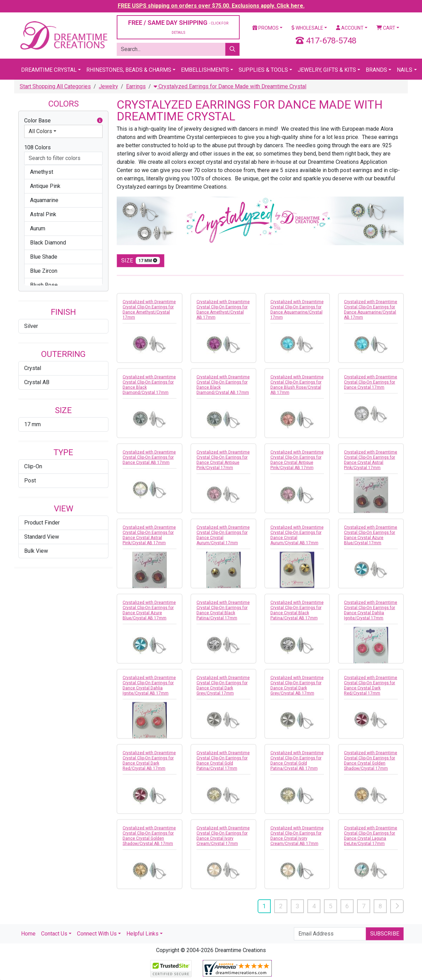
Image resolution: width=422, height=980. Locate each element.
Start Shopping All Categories (55, 86)
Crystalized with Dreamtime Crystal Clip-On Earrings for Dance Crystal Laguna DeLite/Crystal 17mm (371, 840)
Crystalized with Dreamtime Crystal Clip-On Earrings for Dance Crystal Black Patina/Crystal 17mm (223, 615)
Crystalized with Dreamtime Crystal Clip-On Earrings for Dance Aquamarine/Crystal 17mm (297, 314)
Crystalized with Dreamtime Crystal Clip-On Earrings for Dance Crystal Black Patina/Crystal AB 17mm (297, 615)
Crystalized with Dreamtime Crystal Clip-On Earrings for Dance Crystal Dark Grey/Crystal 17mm (223, 690)
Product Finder (42, 523)
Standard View (42, 537)
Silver (31, 326)
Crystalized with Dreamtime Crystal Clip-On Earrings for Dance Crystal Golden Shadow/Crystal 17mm (371, 765)
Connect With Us (97, 934)
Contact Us (54, 934)
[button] (100, 121)
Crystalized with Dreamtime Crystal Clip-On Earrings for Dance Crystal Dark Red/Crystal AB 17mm (149, 765)
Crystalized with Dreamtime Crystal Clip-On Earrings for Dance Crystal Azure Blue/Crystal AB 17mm (149, 615)
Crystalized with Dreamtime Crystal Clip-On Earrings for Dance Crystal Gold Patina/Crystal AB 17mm (297, 765)
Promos (266, 28)
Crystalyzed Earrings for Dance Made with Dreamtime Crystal (230, 86)
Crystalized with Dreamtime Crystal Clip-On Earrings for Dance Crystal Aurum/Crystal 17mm (223, 539)
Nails (405, 70)
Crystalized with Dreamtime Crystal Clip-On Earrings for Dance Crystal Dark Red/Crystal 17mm (371, 690)
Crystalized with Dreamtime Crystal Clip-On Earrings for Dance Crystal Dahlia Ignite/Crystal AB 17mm (149, 690)
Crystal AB (37, 382)
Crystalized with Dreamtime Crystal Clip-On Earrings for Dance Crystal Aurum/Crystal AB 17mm (297, 539)
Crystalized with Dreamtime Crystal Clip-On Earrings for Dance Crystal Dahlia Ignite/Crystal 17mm (371, 615)
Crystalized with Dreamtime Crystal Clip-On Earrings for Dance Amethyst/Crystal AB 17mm (223, 314)
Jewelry (108, 86)
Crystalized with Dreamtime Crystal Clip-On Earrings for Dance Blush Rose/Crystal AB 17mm (297, 389)
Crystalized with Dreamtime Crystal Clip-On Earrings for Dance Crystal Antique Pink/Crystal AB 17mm (297, 464)
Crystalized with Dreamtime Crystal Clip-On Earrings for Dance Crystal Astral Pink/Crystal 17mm (371, 464)
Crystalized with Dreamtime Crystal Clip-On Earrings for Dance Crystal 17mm (371, 387)
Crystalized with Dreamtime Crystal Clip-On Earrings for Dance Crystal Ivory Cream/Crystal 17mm (223, 840)
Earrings (136, 86)
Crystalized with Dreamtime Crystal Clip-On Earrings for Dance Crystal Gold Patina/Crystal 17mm (223, 765)
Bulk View (36, 551)
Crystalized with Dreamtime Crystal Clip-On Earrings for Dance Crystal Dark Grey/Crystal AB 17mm (297, 690)
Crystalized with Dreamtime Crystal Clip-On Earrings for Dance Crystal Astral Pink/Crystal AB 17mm (149, 539)
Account (350, 28)
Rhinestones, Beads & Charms (129, 70)
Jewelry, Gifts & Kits (327, 70)
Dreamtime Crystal (49, 70)
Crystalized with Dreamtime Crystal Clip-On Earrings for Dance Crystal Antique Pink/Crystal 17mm (223, 464)
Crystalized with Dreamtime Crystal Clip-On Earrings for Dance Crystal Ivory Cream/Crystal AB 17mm (297, 840)
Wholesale (307, 28)
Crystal (33, 368)
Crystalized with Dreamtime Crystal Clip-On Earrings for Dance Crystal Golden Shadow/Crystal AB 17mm (149, 840)
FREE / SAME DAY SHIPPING (178, 27)
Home (28, 934)
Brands (376, 70)
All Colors (40, 131)
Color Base (63, 121)
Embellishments (205, 70)
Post (30, 481)
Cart (386, 28)
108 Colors (37, 147)
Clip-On (33, 466)
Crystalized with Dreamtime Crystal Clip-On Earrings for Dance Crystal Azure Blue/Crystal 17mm (371, 539)
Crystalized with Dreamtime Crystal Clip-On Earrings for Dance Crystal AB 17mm (149, 462)
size (141, 261)
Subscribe (385, 934)
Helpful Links (142, 934)
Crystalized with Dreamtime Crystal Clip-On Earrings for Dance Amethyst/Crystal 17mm (149, 314)
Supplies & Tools (263, 70)
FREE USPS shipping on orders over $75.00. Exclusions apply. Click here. (211, 6)
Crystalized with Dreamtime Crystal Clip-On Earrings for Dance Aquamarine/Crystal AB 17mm (371, 314)
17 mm (32, 424)
